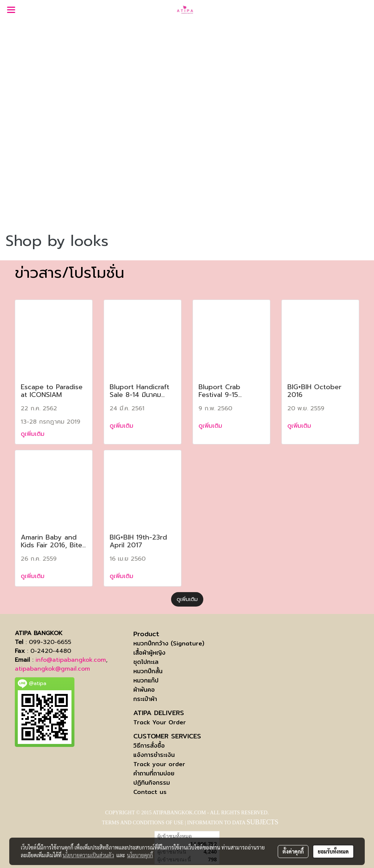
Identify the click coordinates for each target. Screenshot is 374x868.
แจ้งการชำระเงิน (154, 755)
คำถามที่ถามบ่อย (154, 773)
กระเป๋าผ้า (145, 699)
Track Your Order (160, 722)
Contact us (150, 792)
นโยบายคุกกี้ (140, 855)
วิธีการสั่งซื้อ (149, 746)
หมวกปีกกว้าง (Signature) (169, 643)
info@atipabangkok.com (71, 660)
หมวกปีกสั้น (148, 671)
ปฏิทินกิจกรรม (152, 783)
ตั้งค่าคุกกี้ (293, 851)
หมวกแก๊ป (146, 680)
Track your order (159, 764)
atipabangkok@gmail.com (52, 669)
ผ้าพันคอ (144, 690)
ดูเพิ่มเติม (34, 434)
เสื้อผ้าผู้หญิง (149, 653)
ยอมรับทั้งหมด (333, 851)
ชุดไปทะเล (146, 662)
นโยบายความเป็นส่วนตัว (88, 855)
